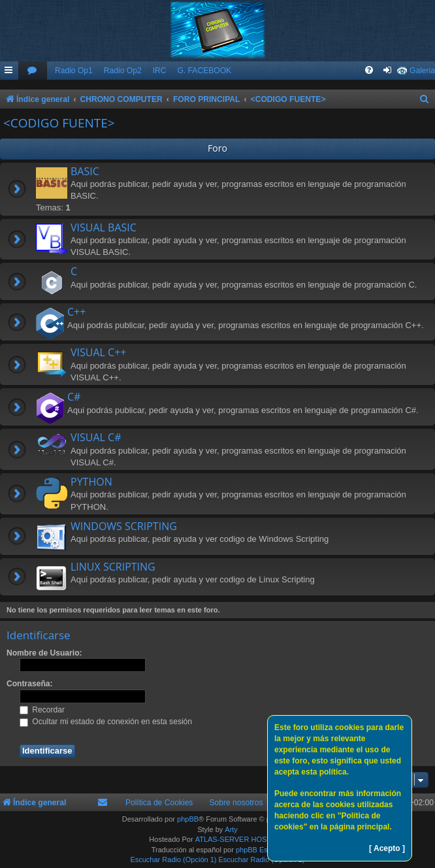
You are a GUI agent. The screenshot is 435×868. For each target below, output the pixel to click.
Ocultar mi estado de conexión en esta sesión (106, 722)
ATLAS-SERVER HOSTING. (241, 839)
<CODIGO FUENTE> (59, 123)
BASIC (85, 171)
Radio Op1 (74, 71)
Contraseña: (30, 684)
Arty (231, 829)
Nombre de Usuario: (44, 653)
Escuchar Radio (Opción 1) (173, 860)
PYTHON (91, 482)
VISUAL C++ (98, 352)
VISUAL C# (96, 437)
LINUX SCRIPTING (113, 567)
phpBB (188, 819)
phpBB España (260, 850)
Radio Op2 (123, 71)
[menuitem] (33, 71)
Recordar (42, 710)
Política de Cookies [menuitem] (159, 803)
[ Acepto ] (387, 848)
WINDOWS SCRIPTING (124, 526)
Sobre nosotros (236, 803)
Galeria (422, 71)
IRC (160, 71)
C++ (76, 312)
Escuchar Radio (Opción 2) (262, 860)
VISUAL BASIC (104, 227)
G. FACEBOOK (204, 71)
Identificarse (39, 635)
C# (74, 397)
